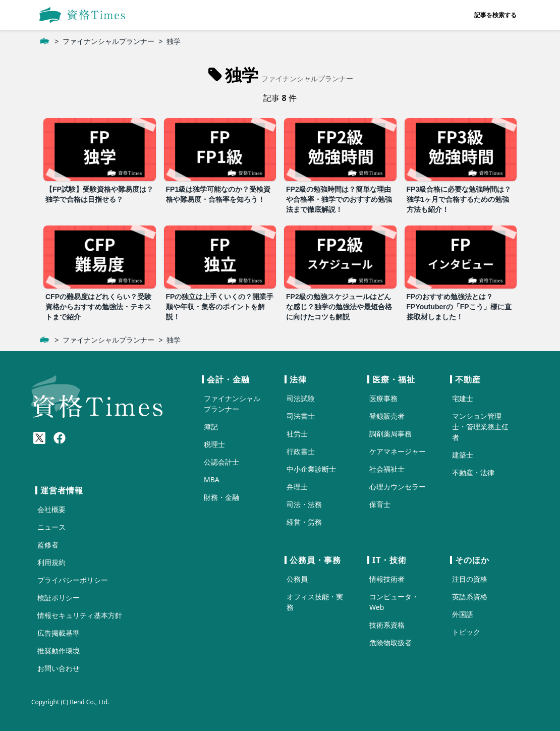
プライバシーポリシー (73, 580)
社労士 (297, 434)
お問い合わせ (59, 668)
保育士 (380, 504)
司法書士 (301, 416)
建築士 (463, 455)
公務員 (297, 579)
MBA (212, 480)
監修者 (48, 545)
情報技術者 (387, 579)
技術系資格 (387, 625)
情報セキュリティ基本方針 (80, 615)
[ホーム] (44, 41)
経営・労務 (304, 522)
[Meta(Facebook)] (60, 438)
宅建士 (463, 398)
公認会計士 (221, 462)
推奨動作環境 (59, 651)
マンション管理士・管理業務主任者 (480, 427)
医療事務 (383, 398)
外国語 (463, 614)
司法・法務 (304, 504)
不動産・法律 (473, 472)
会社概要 (51, 509)
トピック (466, 632)
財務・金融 (221, 497)
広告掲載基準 (59, 633)
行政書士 (301, 451)
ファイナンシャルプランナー (108, 41)
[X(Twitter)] (39, 438)
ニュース (51, 527)
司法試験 (301, 398)
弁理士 (297, 487)
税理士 (214, 444)
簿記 (211, 427)
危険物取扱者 (390, 642)
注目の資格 (470, 579)
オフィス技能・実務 (315, 602)
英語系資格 (470, 597)
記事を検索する (495, 15)
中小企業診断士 (311, 469)
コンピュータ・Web (394, 602)
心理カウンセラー (398, 487)
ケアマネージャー (398, 451)
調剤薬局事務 (390, 434)
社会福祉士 (387, 469)
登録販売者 (387, 416)
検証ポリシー (59, 598)
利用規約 (51, 562)
